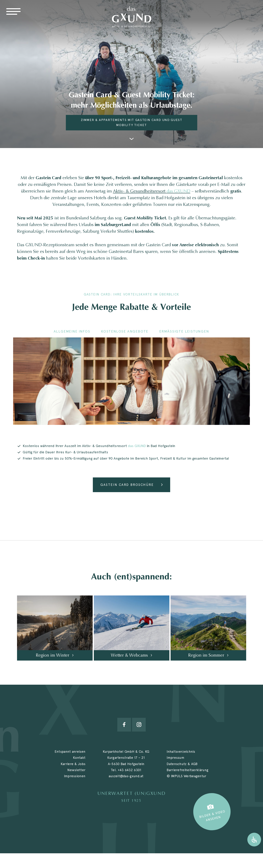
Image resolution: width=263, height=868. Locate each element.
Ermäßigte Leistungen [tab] (184, 331)
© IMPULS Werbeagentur (186, 776)
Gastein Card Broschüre (127, 485)
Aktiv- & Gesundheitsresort (152, 191)
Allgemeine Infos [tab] (72, 331)
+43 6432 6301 (130, 770)
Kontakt (79, 758)
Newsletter (76, 770)
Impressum (175, 758)
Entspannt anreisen (70, 752)
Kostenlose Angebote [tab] (125, 331)
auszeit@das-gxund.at (126, 776)
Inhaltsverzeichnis (181, 752)
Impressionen (75, 776)
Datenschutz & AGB (182, 764)
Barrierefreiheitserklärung (188, 770)
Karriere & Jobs (73, 764)
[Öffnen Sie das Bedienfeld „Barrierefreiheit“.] (254, 840)
